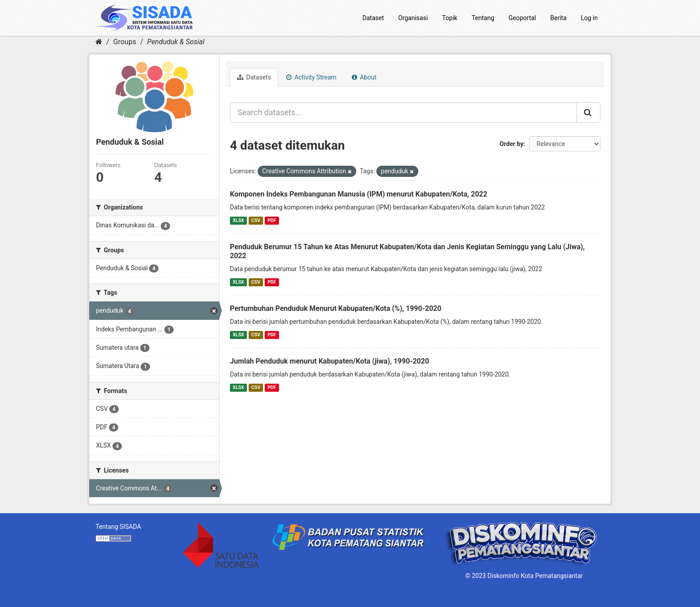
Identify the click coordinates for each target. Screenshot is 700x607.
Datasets (254, 77)
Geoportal (522, 18)
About (364, 77)
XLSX (238, 220)
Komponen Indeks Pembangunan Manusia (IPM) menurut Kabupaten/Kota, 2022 (358, 194)
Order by (512, 144)
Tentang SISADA (118, 527)
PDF (272, 220)
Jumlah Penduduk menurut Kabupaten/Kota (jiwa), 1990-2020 (329, 361)
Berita (559, 18)
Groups (125, 42)
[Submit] (588, 113)
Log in (589, 18)
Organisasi (413, 18)
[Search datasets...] (403, 113)
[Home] (99, 42)
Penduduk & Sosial (176, 42)
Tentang (483, 18)
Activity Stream (311, 77)
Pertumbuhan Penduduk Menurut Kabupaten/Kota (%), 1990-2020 (336, 308)
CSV (256, 220)
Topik (450, 18)
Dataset (373, 18)
